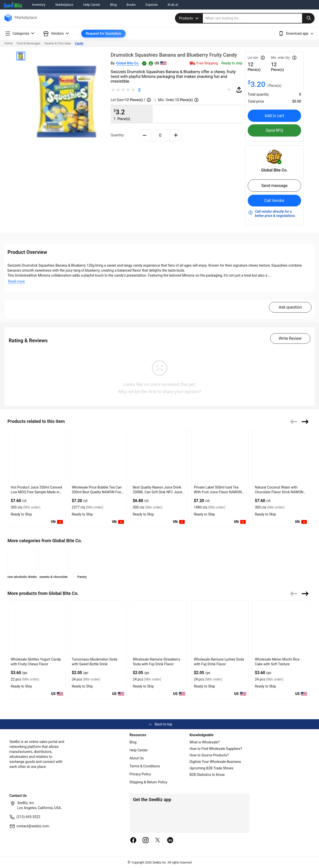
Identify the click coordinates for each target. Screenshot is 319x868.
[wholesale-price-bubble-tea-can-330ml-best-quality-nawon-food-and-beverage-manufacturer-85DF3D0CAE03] (98, 456)
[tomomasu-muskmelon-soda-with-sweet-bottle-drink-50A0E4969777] (98, 628)
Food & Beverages (28, 43)
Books (131, 5)
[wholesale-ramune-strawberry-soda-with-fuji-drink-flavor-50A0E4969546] (159, 628)
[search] (259, 18)
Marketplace (64, 5)
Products (189, 18)
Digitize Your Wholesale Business (215, 762)
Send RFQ (274, 130)
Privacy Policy (140, 774)
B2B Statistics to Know (207, 775)
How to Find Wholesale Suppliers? (216, 749)
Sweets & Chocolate (58, 43)
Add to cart (275, 116)
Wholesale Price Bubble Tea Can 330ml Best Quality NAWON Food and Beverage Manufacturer (97, 492)
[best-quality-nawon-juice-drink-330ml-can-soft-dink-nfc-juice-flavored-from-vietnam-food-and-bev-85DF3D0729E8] (159, 456)
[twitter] (158, 841)
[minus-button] (145, 135)
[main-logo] (21, 21)
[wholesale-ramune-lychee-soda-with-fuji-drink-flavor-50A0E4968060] (220, 628)
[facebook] (133, 841)
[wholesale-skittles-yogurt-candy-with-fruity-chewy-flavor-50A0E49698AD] (37, 628)
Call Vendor (274, 201)
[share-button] (239, 90)
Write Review (290, 338)
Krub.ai (173, 5)
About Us (137, 758)
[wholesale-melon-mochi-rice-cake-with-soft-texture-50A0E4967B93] (281, 628)
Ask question (290, 307)
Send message (274, 186)
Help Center (92, 5)
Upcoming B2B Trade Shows (211, 768)
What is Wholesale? (204, 742)
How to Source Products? (209, 755)
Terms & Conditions (145, 766)
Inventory (39, 5)
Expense (152, 5)
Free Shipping (203, 63)
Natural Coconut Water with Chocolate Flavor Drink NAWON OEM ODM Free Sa (279, 492)
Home (8, 43)
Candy (79, 43)
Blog (113, 5)
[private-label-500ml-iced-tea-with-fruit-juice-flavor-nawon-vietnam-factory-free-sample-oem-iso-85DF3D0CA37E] (220, 456)
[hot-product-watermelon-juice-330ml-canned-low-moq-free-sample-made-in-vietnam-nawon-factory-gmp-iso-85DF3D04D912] (37, 456)
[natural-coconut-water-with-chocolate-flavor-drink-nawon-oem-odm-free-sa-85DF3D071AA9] (281, 456)
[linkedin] (170, 841)
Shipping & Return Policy (149, 782)
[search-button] (308, 18)
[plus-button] (176, 135)
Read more (16, 281)
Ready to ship (232, 63)
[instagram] (146, 841)
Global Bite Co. (128, 63)
